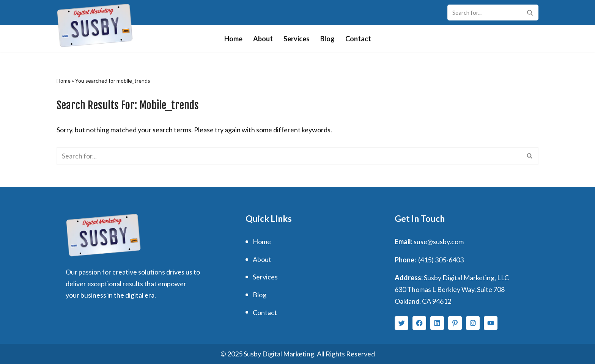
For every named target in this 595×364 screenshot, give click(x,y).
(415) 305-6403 (441, 260)
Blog (327, 39)
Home (233, 39)
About (263, 39)
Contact (358, 39)
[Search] (484, 13)
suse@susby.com (439, 242)
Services (297, 39)
